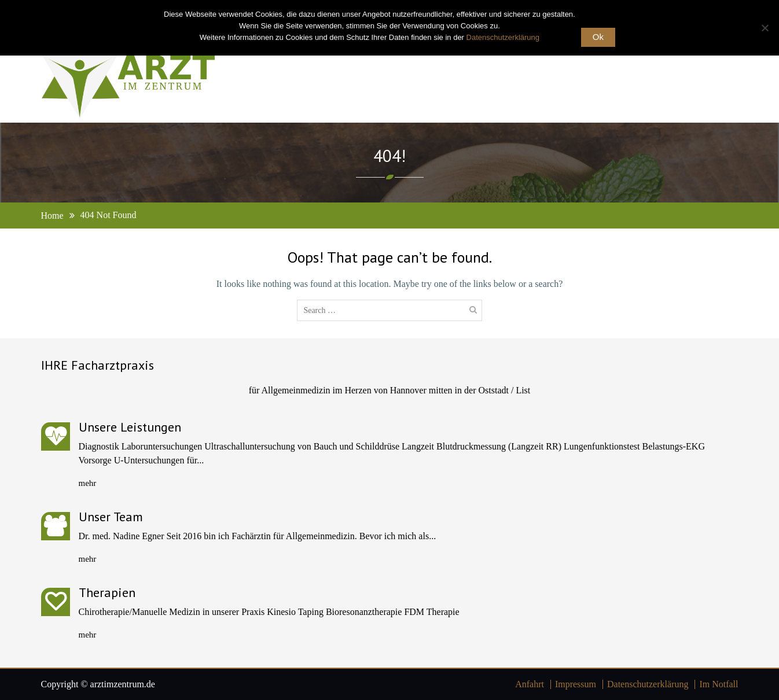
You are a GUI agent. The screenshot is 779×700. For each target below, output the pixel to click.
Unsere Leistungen (130, 427)
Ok (598, 37)
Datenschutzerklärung (648, 684)
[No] (765, 28)
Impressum (576, 684)
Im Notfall (719, 684)
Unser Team (111, 517)
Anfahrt (530, 684)
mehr (88, 483)
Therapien (107, 592)
